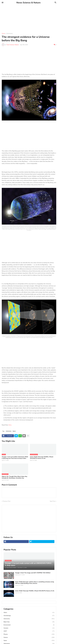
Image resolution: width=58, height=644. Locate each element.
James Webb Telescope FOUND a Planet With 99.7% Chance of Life (42, 458)
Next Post (53, 501)
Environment (29, 625)
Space (14, 431)
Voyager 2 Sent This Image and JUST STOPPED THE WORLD (33, 573)
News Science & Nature (28, 3)
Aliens (29, 613)
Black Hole (29, 622)
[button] (2, 3)
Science (29, 637)
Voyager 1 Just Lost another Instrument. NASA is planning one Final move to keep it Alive (15, 458)
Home (3, 34)
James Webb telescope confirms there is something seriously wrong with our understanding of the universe (34, 583)
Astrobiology (29, 616)
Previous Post (7, 501)
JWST (29, 631)
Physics (29, 634)
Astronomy (10, 34)
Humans (29, 628)
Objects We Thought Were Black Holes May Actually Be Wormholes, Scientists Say (14, 477)
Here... (10, 425)
